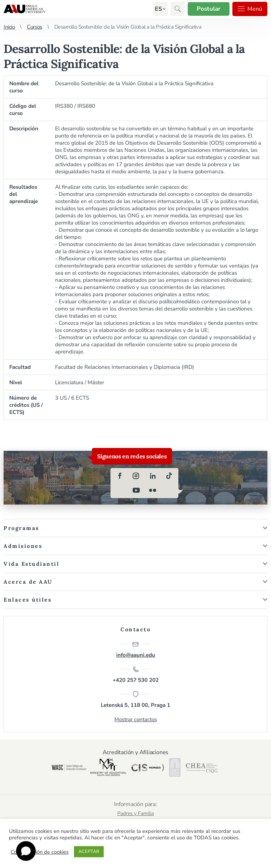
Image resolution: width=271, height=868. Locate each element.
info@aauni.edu (136, 650)
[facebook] (120, 476)
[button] (158, 9)
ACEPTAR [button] (89, 852)
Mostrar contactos (136, 719)
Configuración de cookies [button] (40, 852)
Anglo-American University (24, 9)
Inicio (9, 27)
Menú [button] (250, 9)
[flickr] (153, 490)
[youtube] (136, 490)
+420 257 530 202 (136, 675)
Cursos (34, 27)
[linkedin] (153, 476)
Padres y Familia (135, 813)
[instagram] (136, 476)
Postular (209, 9)
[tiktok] (169, 476)
